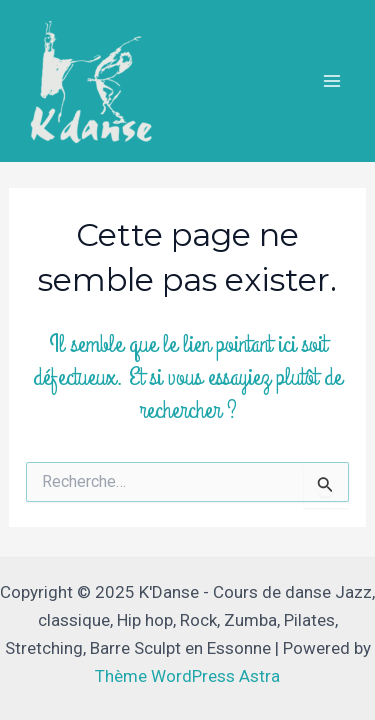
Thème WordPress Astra (187, 676)
